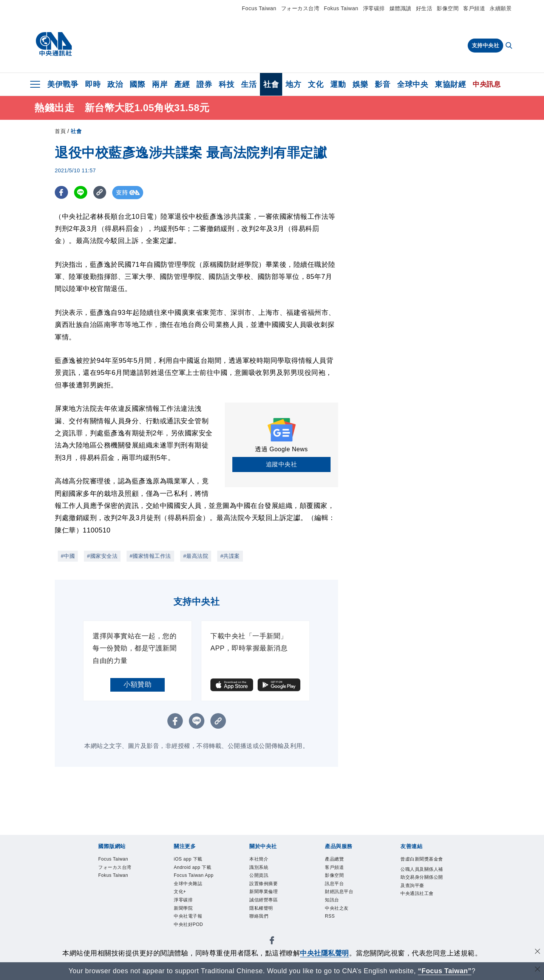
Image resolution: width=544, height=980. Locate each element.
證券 (204, 84)
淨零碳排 (374, 8)
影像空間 (448, 8)
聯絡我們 (260, 921)
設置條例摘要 (265, 886)
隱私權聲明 (262, 912)
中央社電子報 (189, 921)
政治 (115, 84)
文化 (316, 84)
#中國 (68, 556)
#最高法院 (196, 556)
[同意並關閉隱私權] (538, 952)
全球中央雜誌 (189, 886)
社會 (271, 84)
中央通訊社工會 (418, 905)
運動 (338, 84)
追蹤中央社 (282, 464)
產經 (182, 84)
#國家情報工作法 (150, 556)
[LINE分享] (81, 193)
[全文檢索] (510, 46)
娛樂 (360, 84)
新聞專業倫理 (265, 895)
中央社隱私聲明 (325, 953)
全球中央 (413, 84)
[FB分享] (61, 193)
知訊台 (333, 903)
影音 (382, 84)
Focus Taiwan (259, 8)
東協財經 (450, 84)
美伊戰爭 (63, 84)
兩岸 (160, 84)
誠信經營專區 (265, 903)
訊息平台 (335, 886)
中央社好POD (190, 930)
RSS (330, 921)
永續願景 (501, 8)
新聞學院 (184, 912)
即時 (93, 84)
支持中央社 (486, 45)
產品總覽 (335, 860)
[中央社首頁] (54, 44)
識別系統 (260, 868)
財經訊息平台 (340, 895)
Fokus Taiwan (341, 8)
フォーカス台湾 (300, 8)
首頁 (60, 131)
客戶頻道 (474, 8)
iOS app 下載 (189, 860)
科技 (226, 84)
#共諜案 (230, 556)
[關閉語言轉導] (538, 970)
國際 (137, 84)
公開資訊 (260, 877)
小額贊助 (138, 684)
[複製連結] (100, 193)
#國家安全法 (102, 556)
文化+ (180, 895)
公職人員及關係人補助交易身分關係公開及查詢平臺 (421, 887)
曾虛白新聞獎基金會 (421, 864)
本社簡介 (260, 860)
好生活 (424, 8)
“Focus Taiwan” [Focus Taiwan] (445, 971)
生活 (249, 84)
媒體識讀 (400, 8)
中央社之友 (338, 912)
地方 (293, 84)
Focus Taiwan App (196, 877)
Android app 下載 (194, 868)
